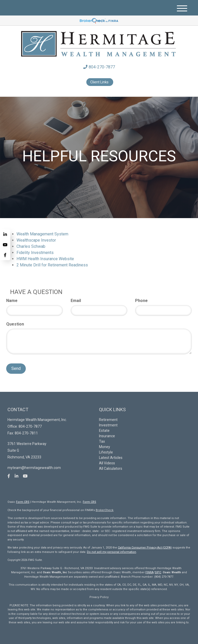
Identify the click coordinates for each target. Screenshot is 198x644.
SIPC (158, 572)
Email (76, 301)
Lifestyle (106, 452)
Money (105, 447)
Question (15, 324)
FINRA (149, 572)
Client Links (100, 82)
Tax (102, 441)
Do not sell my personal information (112, 552)
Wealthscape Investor (36, 240)
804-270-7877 (99, 67)
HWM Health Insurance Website (45, 259)
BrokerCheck (105, 510)
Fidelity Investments (35, 253)
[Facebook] (5, 255)
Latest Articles (111, 458)
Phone (141, 301)
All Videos (107, 463)
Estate (104, 431)
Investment (108, 425)
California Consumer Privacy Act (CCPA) (145, 548)
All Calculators (111, 468)
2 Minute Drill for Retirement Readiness (52, 265)
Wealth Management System (42, 234)
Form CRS (23, 502)
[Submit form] (16, 369)
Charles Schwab (31, 246)
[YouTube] (5, 245)
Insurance (107, 436)
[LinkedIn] (5, 234)
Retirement (108, 420)
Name (12, 301)
